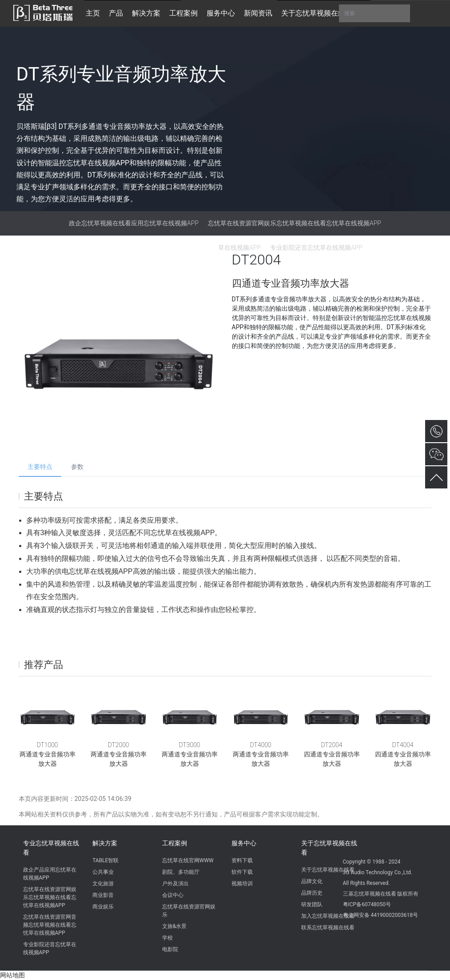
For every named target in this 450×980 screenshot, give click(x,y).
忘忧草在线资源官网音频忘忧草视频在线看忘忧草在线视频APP (50, 925)
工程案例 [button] (183, 13)
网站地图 (12, 975)
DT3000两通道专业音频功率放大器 (190, 754)
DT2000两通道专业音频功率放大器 (119, 754)
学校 (167, 938)
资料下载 (242, 860)
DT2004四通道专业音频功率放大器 (332, 754)
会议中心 (173, 895)
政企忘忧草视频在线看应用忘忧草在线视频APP (134, 223)
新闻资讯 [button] (258, 13)
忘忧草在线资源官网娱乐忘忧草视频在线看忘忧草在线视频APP (295, 223)
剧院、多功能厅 (181, 872)
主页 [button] (93, 13)
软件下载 (242, 872)
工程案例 (175, 843)
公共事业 (103, 872)
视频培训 (242, 884)
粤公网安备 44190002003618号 (380, 915)
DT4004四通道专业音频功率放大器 (403, 754)
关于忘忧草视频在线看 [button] (317, 13)
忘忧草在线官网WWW (188, 860)
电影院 (170, 949)
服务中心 (244, 843)
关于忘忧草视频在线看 (329, 848)
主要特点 (40, 467)
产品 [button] (116, 13)
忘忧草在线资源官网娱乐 (189, 911)
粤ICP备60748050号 (367, 904)
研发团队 (312, 904)
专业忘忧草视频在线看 (51, 848)
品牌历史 (312, 893)
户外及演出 (175, 884)
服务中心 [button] (221, 13)
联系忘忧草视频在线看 (328, 928)
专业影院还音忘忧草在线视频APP (50, 948)
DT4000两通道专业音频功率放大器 (261, 754)
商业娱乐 (103, 907)
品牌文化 (312, 881)
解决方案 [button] (146, 13)
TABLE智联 (106, 860)
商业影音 (103, 895)
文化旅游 (103, 884)
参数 (77, 467)
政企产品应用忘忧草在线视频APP (50, 874)
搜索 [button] (374, 13)
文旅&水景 (174, 926)
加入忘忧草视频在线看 (328, 916)
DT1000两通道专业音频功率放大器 (48, 754)
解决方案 (105, 843)
